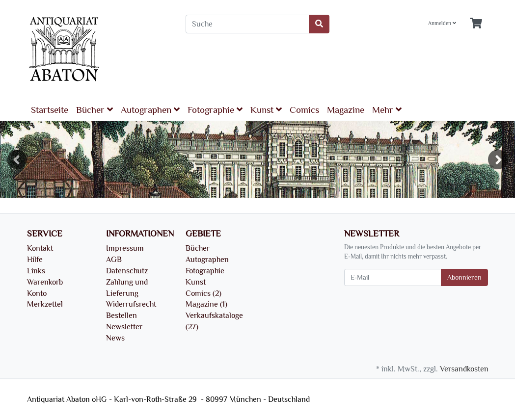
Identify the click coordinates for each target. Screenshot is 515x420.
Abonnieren (464, 277)
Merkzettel (45, 304)
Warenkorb (45, 282)
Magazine (346, 110)
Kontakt (40, 248)
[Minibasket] (476, 24)
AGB (114, 260)
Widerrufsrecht (131, 304)
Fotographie (215, 110)
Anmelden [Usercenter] (442, 23)
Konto (37, 293)
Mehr (387, 110)
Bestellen (122, 315)
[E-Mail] (393, 277)
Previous (17, 159)
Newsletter (124, 327)
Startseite (50, 110)
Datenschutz (127, 271)
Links (36, 271)
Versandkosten (464, 369)
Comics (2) (203, 293)
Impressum (125, 248)
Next (498, 159)
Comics (304, 110)
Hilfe (35, 260)
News (115, 338)
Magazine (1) (206, 304)
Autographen (150, 110)
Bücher (95, 110)
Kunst (266, 110)
